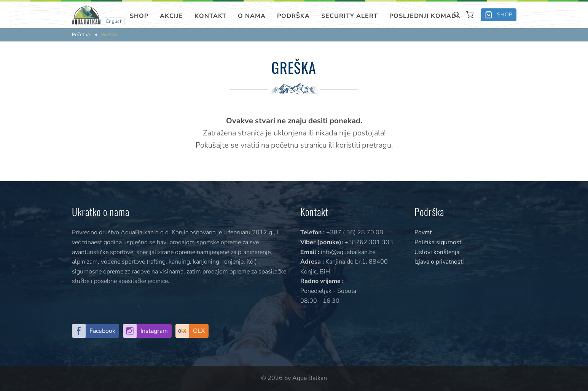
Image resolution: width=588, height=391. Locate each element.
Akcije (171, 16)
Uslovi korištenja (437, 252)
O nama (252, 16)
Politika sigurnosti (439, 242)
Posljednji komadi (424, 16)
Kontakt (210, 16)
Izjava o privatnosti (439, 262)
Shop (139, 16)
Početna (81, 35)
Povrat (423, 232)
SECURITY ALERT (350, 16)
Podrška (293, 16)
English (115, 21)
